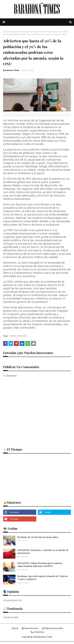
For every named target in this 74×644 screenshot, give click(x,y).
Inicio (5, 32)
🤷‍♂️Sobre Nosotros (30, 628)
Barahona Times (11, 70)
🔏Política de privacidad (52, 628)
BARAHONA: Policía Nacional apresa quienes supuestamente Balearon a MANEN (40, 565)
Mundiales (14, 32)
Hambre (13, 336)
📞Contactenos (37, 632)
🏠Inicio (15, 628)
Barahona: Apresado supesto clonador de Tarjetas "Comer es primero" (42, 578)
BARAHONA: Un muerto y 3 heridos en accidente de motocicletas (43, 552)
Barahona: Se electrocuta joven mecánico (38, 537)
